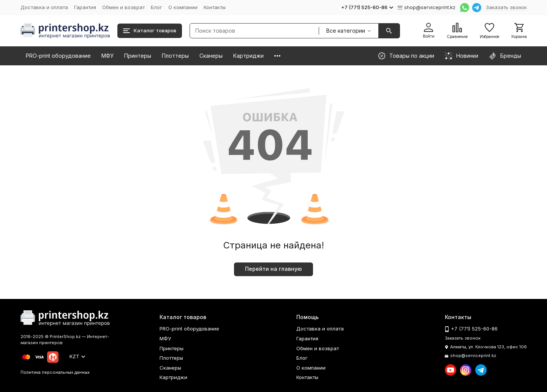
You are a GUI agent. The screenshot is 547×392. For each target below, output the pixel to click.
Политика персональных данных (55, 372)
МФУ (108, 56)
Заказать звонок (506, 7)
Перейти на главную (273, 269)
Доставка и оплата (44, 7)
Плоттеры (175, 56)
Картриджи (248, 56)
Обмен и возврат (123, 7)
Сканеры (211, 56)
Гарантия (85, 7)
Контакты (215, 7)
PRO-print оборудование (58, 56)
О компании (183, 7)
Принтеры (138, 56)
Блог (157, 7)
